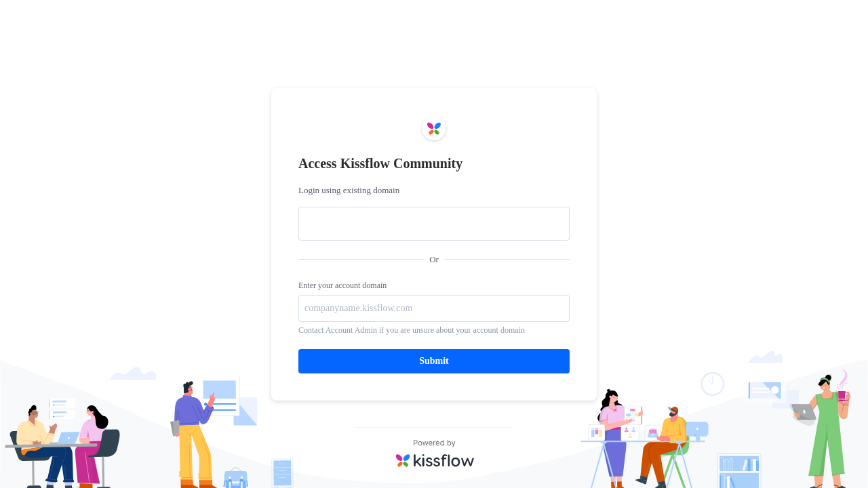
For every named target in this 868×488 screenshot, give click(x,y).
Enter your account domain (342, 285)
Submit (434, 361)
